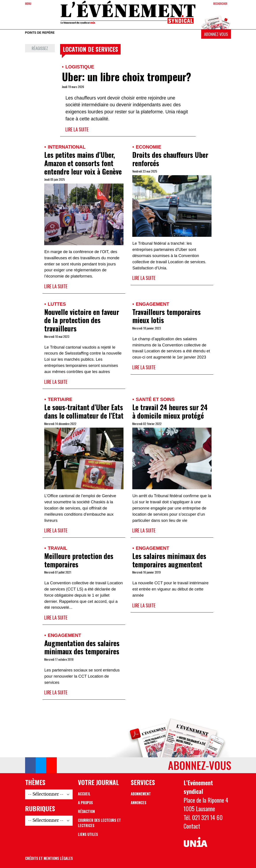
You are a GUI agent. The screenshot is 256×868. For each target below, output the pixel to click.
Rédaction (86, 811)
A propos (85, 803)
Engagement (153, 304)
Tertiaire (60, 399)
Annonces (139, 803)
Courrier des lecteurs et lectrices (99, 823)
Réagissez (40, 48)
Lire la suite (77, 129)
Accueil (84, 794)
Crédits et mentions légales (49, 858)
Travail (58, 548)
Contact (192, 826)
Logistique (80, 67)
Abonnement (141, 794)
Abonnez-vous (216, 34)
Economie (148, 147)
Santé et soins (155, 399)
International (67, 147)
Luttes (57, 304)
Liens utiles (88, 834)
